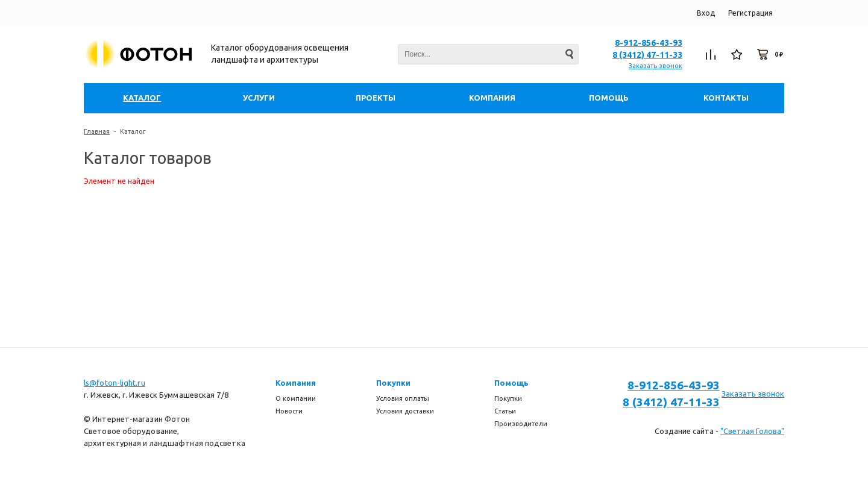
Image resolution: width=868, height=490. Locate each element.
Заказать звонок (656, 66)
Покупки (393, 383)
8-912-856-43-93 (649, 43)
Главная (97, 131)
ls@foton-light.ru (115, 383)
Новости (289, 411)
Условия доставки (405, 411)
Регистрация (750, 13)
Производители (521, 424)
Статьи (505, 411)
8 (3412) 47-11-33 (647, 55)
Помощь (511, 383)
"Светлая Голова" (752, 431)
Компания (296, 383)
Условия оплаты (403, 398)
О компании (296, 398)
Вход (706, 13)
